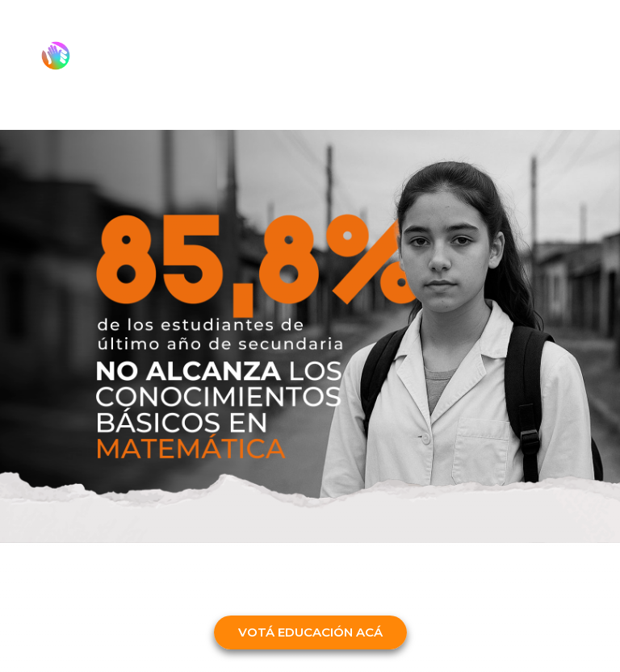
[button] (310, 632)
